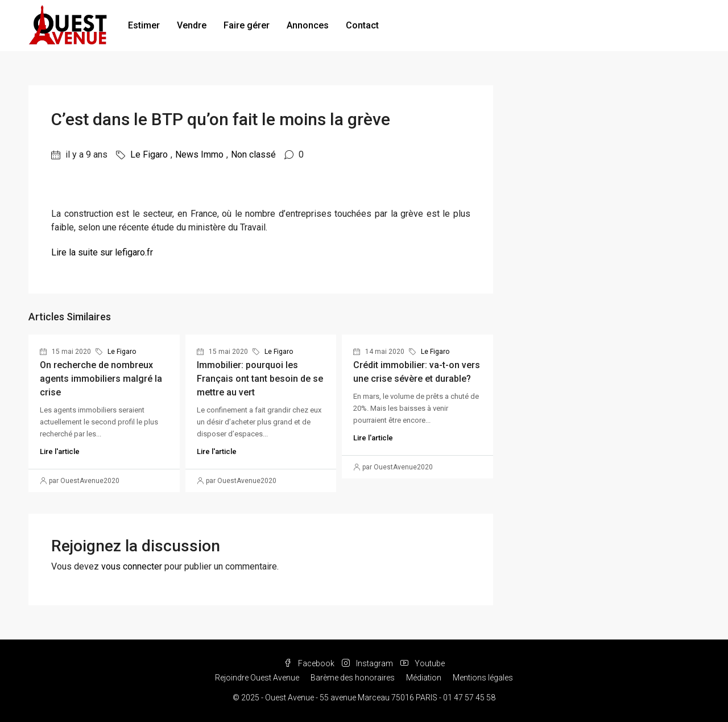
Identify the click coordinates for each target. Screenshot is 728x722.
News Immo (199, 154)
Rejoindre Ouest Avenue (257, 678)
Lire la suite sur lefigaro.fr (102, 252)
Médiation (424, 678)
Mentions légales (483, 678)
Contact (362, 25)
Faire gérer (247, 25)
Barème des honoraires (353, 678)
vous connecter (132, 566)
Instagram (368, 663)
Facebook (310, 663)
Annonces (308, 25)
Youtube (423, 663)
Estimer (144, 25)
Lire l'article (60, 451)
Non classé (253, 154)
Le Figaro (149, 154)
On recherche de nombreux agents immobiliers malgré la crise (101, 379)
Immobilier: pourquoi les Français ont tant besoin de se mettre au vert (260, 379)
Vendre (192, 25)
